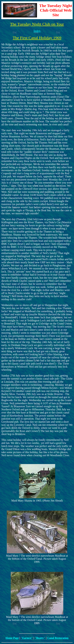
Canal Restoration (58, 638)
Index (37, 31)
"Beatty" (40, 638)
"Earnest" (27, 638)
